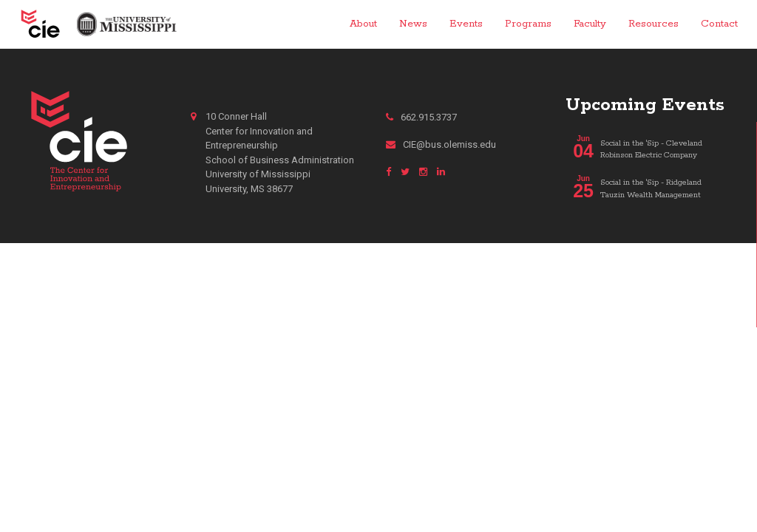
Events (466, 24)
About (363, 24)
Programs (528, 24)
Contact (719, 24)
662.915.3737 (421, 117)
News (413, 24)
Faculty (590, 24)
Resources (654, 24)
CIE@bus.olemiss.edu (441, 144)
